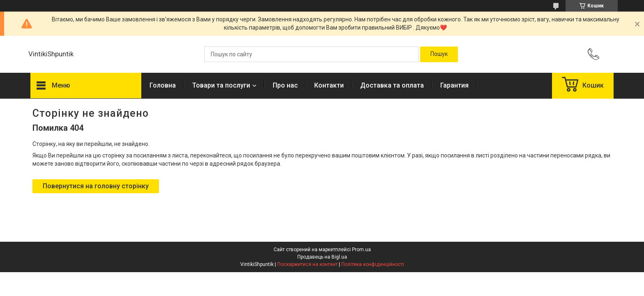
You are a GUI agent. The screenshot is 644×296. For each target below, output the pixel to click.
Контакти (329, 85)
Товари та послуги (221, 85)
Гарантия (454, 85)
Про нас (285, 85)
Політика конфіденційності (373, 264)
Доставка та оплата (392, 85)
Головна (163, 85)
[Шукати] (439, 54)
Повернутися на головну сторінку (96, 186)
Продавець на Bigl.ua (322, 257)
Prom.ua (361, 250)
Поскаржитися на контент (307, 264)
